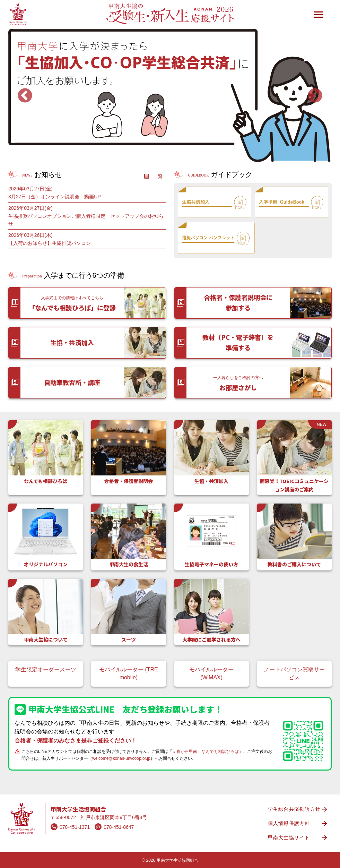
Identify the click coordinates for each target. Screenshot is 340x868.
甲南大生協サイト (298, 838)
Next (315, 96)
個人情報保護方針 (298, 823)
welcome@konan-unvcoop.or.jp (121, 758)
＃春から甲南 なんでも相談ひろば (206, 751)
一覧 (153, 176)
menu (319, 15)
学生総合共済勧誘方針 (298, 809)
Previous (25, 96)
